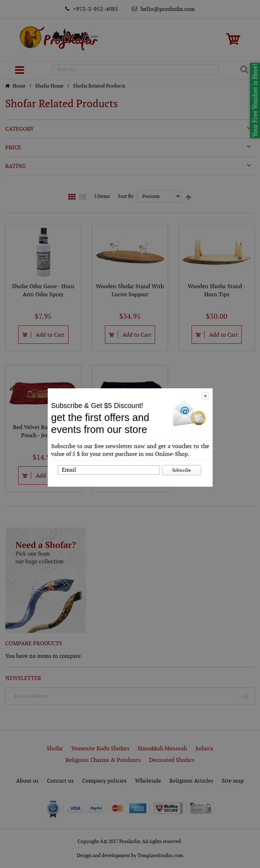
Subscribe (182, 470)
